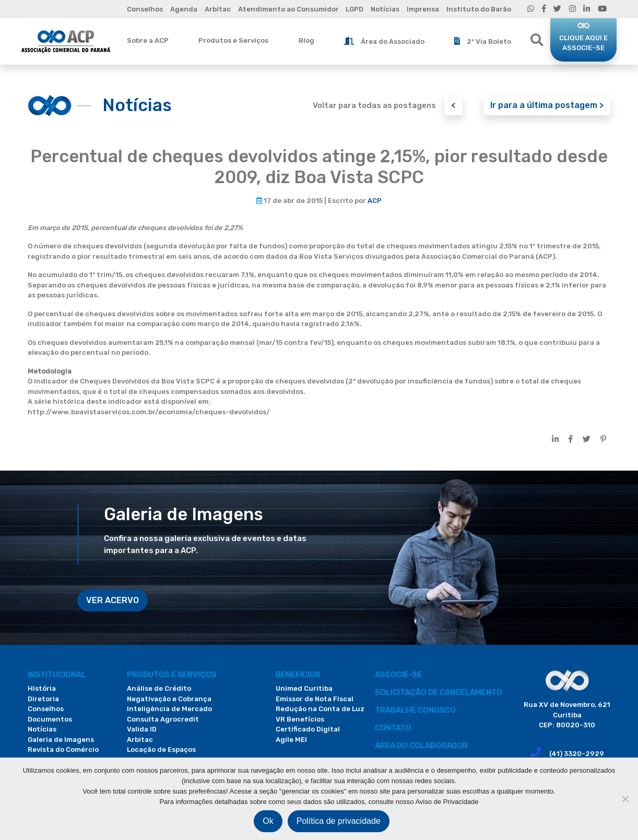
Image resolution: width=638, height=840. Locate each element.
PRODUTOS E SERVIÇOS (172, 675)
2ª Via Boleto (483, 41)
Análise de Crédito (159, 688)
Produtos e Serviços (233, 40)
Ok (268, 821)
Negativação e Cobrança (169, 699)
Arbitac (218, 9)
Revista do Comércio (63, 749)
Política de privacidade (339, 821)
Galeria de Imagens (61, 740)
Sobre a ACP (148, 40)
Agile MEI (291, 740)
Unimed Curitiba (304, 688)
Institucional (57, 675)
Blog (306, 40)
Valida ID (142, 729)
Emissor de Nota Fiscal (315, 699)
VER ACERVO (113, 600)
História (42, 688)
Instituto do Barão (479, 9)
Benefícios (298, 675)
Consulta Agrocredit (163, 719)
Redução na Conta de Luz (320, 709)
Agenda (184, 9)
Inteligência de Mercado (169, 709)
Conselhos (145, 9)
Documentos (50, 719)
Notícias (385, 9)
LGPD (355, 9)
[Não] (625, 799)
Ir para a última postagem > (547, 105)
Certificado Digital (308, 729)
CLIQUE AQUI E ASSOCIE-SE (583, 43)
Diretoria (43, 699)
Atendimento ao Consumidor (288, 9)
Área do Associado (384, 41)
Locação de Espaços (161, 749)
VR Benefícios (300, 719)
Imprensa (423, 9)
